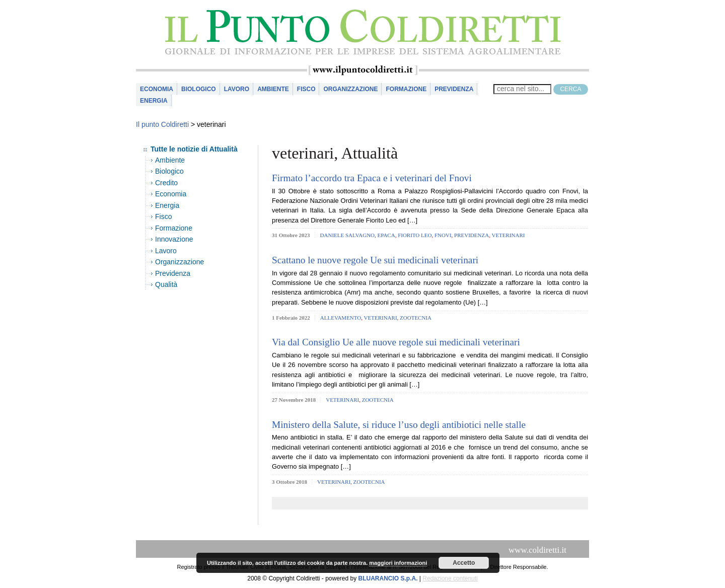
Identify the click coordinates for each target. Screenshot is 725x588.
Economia (157, 89)
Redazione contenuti (450, 578)
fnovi (443, 235)
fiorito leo (415, 235)
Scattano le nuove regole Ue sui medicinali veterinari (375, 260)
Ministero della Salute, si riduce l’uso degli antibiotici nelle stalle (399, 425)
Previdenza (454, 89)
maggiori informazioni (398, 563)
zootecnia (416, 318)
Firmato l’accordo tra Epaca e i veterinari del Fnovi (372, 178)
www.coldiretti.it (537, 550)
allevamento (341, 318)
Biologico (199, 89)
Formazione (406, 89)
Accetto (464, 563)
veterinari (508, 235)
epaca (386, 235)
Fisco (306, 89)
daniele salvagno (347, 235)
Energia (154, 101)
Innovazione (174, 239)
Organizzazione (350, 89)
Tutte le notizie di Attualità (194, 149)
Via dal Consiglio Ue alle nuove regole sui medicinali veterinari (396, 342)
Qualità (166, 284)
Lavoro (237, 89)
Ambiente (273, 89)
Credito (166, 183)
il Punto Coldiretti (362, 32)
